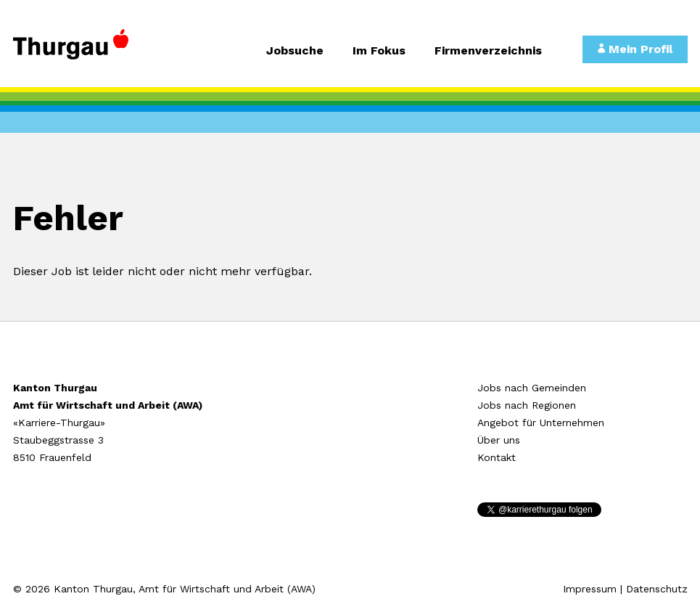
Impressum (590, 589)
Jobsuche (295, 51)
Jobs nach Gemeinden (532, 388)
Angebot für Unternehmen (541, 423)
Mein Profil (635, 49)
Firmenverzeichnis (488, 51)
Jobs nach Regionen (527, 405)
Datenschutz (657, 589)
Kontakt (497, 457)
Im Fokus (379, 51)
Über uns (499, 440)
